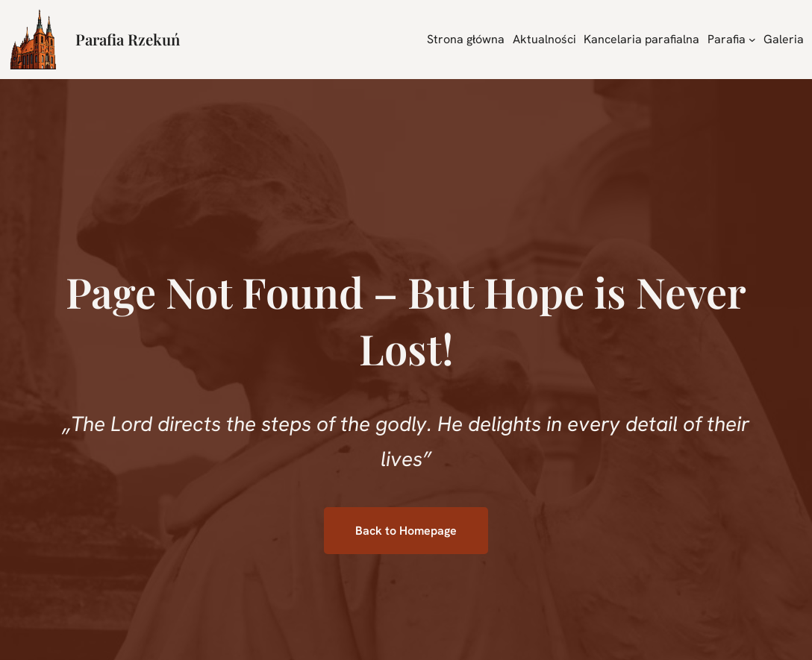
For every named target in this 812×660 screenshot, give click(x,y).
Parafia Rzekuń (128, 39)
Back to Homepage (406, 531)
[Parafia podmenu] (752, 40)
